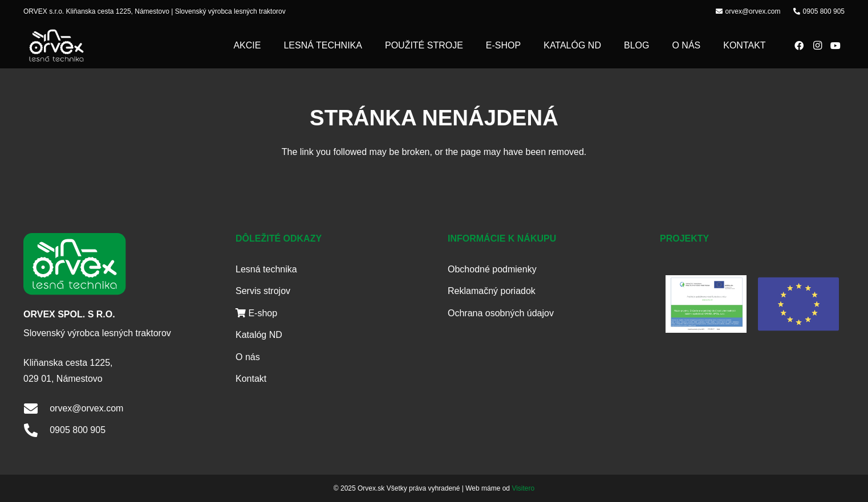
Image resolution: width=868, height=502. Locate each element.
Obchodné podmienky (492, 269)
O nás (248, 357)
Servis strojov (263, 291)
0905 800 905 (78, 430)
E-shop (256, 313)
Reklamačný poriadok (492, 291)
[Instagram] (817, 46)
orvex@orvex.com (86, 408)
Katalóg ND (259, 335)
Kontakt (251, 379)
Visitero (523, 488)
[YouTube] (835, 46)
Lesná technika (266, 269)
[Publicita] (706, 304)
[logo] (56, 46)
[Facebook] (799, 46)
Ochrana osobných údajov (501, 313)
